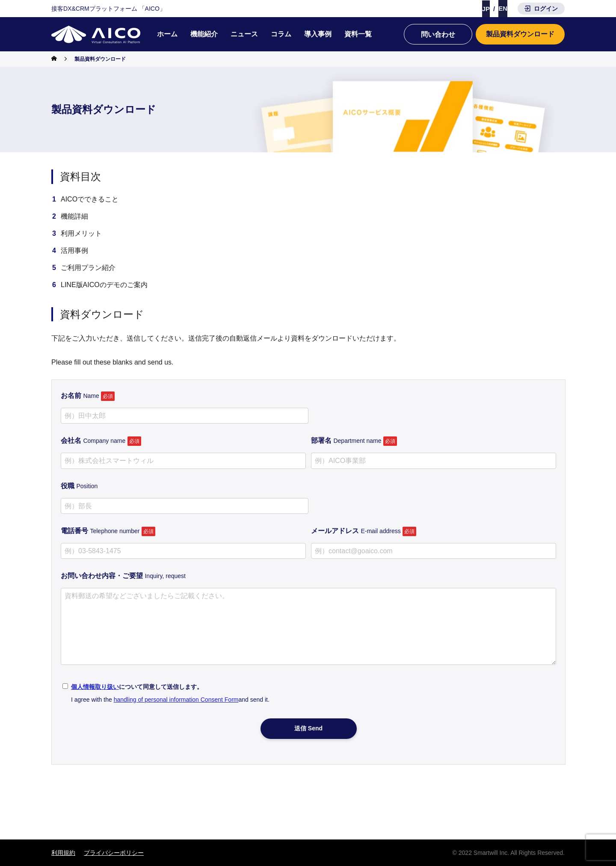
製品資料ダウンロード (520, 34)
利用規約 (63, 853)
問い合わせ (438, 34)
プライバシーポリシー (114, 853)
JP (486, 9)
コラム (281, 34)
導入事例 (318, 34)
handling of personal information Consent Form (176, 700)
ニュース (244, 34)
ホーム (167, 34)
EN (503, 8)
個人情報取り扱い (95, 687)
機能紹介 (204, 34)
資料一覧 (358, 34)
